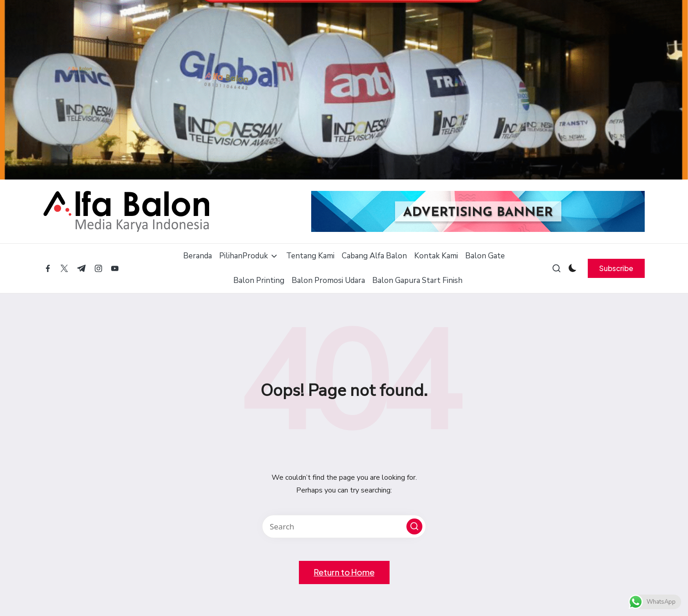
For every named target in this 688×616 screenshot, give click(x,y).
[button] (616, 268)
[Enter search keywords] (344, 526)
